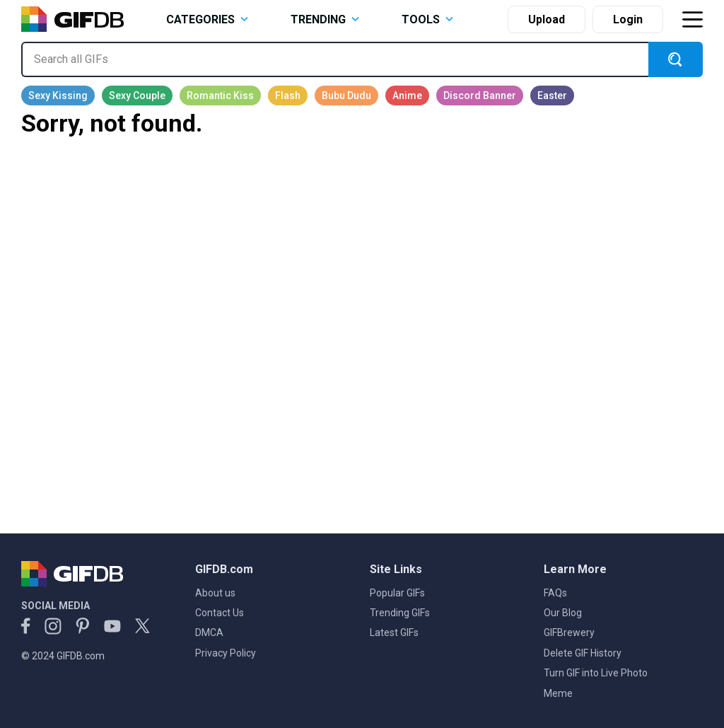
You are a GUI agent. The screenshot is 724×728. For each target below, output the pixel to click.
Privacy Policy (226, 653)
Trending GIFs (400, 613)
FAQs (555, 593)
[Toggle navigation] (692, 19)
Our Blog (563, 613)
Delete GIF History (583, 653)
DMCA (209, 632)
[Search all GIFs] (335, 59)
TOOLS (427, 19)
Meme (558, 693)
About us (215, 593)
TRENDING (325, 19)
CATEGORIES (207, 19)
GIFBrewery (569, 632)
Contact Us (220, 613)
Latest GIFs (394, 632)
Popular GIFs (397, 593)
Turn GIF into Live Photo (596, 673)
